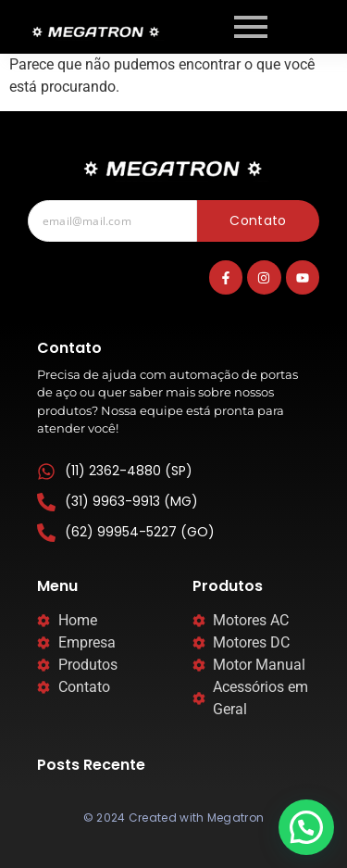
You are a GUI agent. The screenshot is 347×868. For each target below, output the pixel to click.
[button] (306, 827)
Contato (258, 220)
